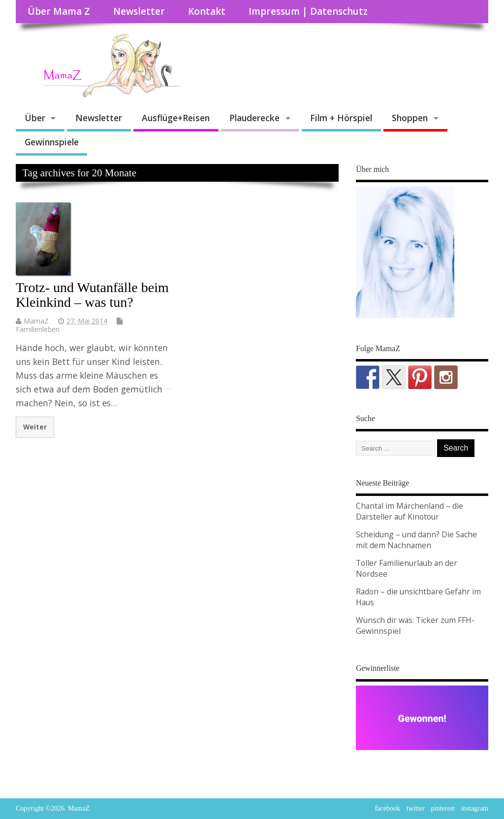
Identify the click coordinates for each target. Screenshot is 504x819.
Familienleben (38, 329)
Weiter (35, 427)
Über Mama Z (59, 11)
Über (35, 118)
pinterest (443, 808)
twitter (416, 808)
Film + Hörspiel (341, 118)
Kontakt (207, 11)
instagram (475, 808)
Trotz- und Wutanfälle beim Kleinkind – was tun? (92, 295)
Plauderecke (254, 118)
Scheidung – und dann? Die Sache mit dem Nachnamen (416, 540)
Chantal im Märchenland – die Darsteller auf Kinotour (409, 511)
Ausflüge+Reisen (176, 118)
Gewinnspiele (52, 142)
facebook (388, 808)
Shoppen (410, 118)
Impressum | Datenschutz (308, 11)
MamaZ (36, 321)
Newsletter (139, 11)
